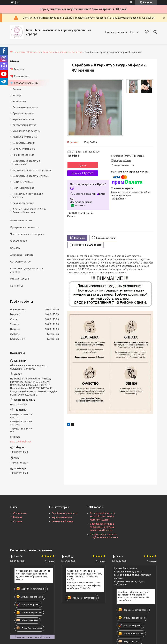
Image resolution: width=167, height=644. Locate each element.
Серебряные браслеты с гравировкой (26, 162)
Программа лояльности (25, 227)
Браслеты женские (24, 113)
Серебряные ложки (24, 143)
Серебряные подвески (25, 107)
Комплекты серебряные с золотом (62, 52)
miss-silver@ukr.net (21, 442)
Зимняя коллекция (23, 203)
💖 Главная (17, 69)
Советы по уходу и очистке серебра (27, 270)
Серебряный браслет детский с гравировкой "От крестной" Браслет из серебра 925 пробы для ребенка (134, 596)
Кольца (17, 95)
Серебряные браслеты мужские (31, 176)
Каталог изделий (115, 32)
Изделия (20, 52)
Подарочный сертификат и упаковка (28, 195)
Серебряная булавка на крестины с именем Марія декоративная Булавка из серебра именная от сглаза (33, 575)
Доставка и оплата (22, 255)
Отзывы (15, 248)
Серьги (17, 89)
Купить (83, 165)
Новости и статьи (21, 220)
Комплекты (34, 52)
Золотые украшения (24, 149)
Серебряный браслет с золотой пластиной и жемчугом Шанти (103, 516)
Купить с (83, 173)
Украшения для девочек (26, 131)
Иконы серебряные (23, 155)
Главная (18, 517)
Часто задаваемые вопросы (27, 234)
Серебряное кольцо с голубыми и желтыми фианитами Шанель (102, 527)
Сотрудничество (20, 262)
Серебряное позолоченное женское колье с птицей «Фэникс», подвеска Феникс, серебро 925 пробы (85, 575)
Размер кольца (20, 279)
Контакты (16, 286)
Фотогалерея (19, 241)
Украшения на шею (23, 119)
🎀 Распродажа (20, 76)
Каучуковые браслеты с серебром (32, 170)
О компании (20, 513)
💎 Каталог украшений (24, 83)
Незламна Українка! (24, 188)
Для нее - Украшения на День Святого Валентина (29, 211)
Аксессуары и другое (25, 125)
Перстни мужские (23, 182)
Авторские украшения (25, 137)
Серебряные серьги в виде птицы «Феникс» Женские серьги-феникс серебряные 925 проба (84, 585)
